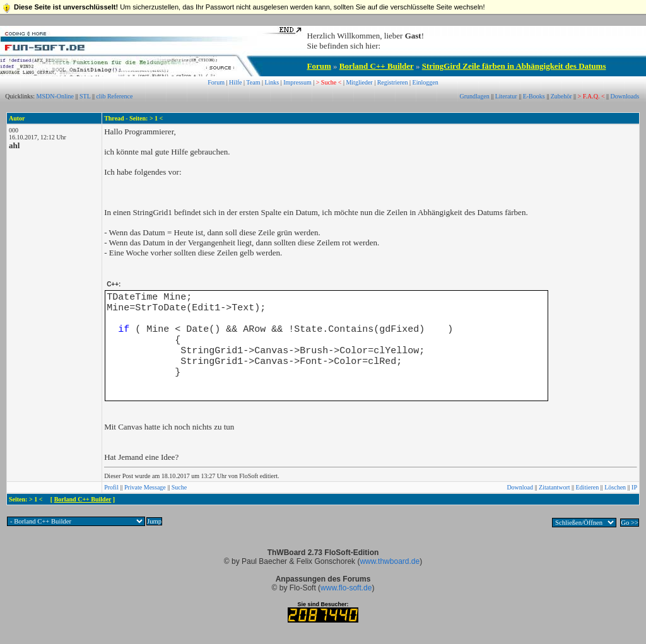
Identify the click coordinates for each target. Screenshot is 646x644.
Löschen (615, 487)
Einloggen (426, 82)
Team (253, 82)
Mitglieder (359, 82)
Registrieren (393, 82)
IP (634, 487)
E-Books (534, 96)
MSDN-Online (55, 96)
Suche (179, 487)
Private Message (145, 487)
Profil (111, 487)
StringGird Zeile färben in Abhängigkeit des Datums (514, 66)
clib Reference (114, 96)
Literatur (506, 96)
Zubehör (561, 96)
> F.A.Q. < (591, 96)
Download (520, 487)
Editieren (588, 487)
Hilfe (236, 82)
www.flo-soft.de (346, 588)
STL (85, 96)
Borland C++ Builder (377, 66)
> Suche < (329, 82)
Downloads (625, 96)
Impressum (297, 82)
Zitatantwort (554, 487)
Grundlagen (474, 96)
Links (272, 82)
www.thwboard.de (390, 561)
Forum (319, 66)
